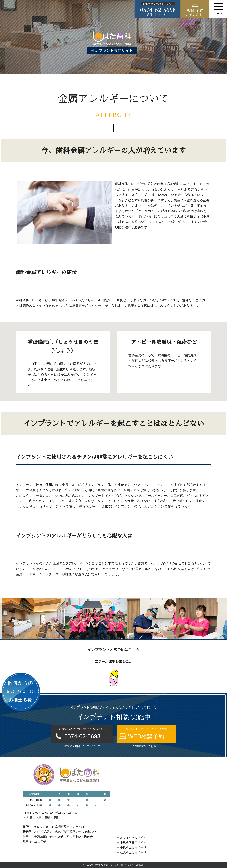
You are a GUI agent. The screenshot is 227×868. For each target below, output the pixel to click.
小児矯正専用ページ (133, 847)
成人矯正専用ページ (133, 852)
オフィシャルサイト (133, 838)
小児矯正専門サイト (133, 843)
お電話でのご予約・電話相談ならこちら (82, 734)
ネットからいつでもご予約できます (146, 734)
